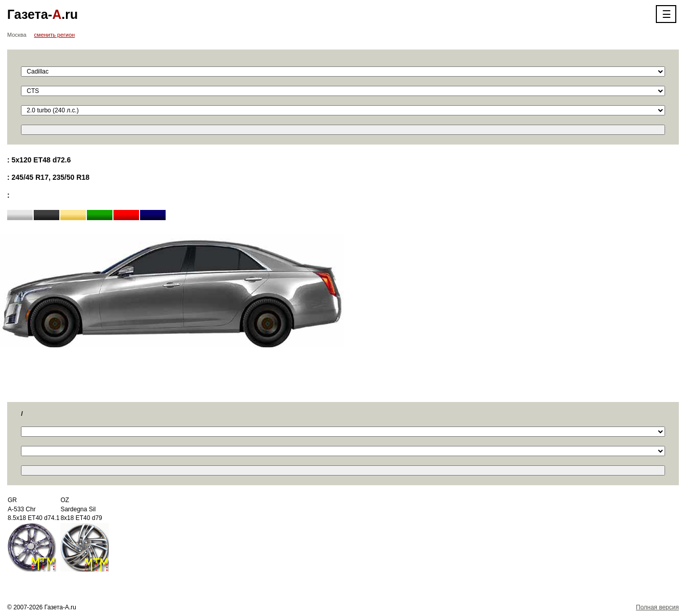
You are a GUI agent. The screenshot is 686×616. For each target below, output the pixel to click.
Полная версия (657, 607)
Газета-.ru (42, 14)
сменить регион (55, 35)
